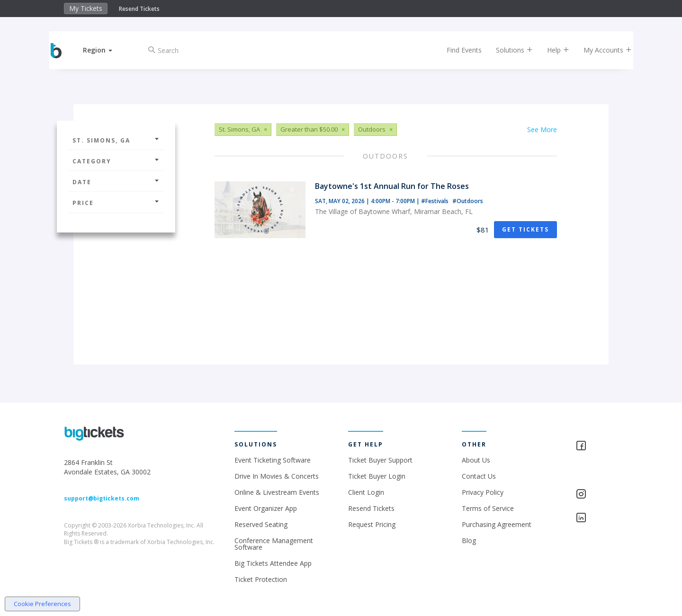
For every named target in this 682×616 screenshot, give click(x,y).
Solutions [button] (507, 50)
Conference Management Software (274, 544)
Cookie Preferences (42, 604)
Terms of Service (488, 508)
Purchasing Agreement (497, 524)
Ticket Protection (261, 579)
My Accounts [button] (600, 50)
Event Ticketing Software (273, 460)
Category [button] (116, 161)
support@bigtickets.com (102, 498)
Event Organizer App (266, 508)
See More (542, 129)
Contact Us (479, 476)
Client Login (366, 492)
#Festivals (435, 201)
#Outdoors (468, 201)
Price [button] (116, 203)
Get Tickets (525, 229)
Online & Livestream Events (277, 492)
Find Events (457, 50)
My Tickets (86, 8)
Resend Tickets (139, 9)
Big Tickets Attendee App (273, 563)
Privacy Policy (483, 492)
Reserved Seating (261, 524)
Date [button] (116, 182)
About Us (476, 460)
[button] (106, 50)
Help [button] (551, 50)
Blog (469, 540)
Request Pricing (372, 524)
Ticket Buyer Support (380, 460)
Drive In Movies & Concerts (277, 476)
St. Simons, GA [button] (116, 140)
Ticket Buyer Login (377, 476)
